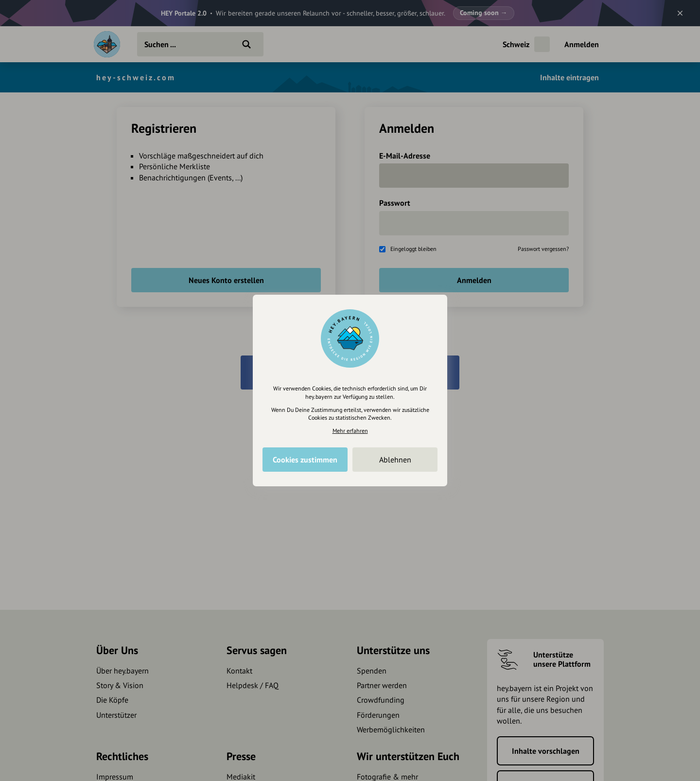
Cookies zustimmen (305, 460)
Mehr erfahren (350, 431)
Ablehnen (395, 460)
